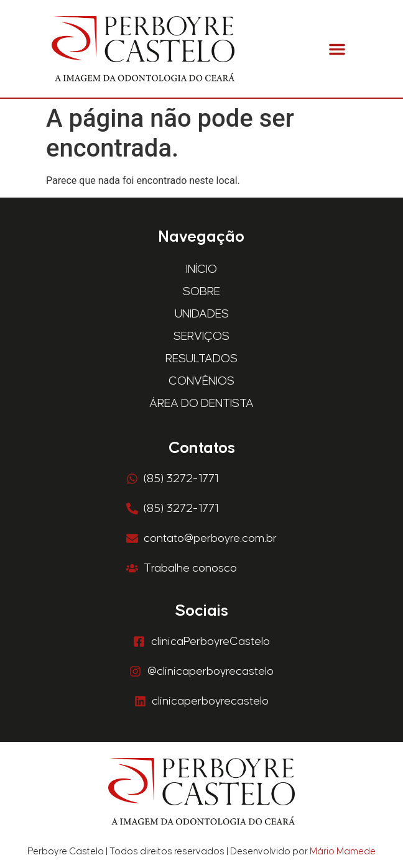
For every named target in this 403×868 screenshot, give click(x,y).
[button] (337, 49)
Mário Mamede (343, 852)
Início (201, 269)
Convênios (201, 381)
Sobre (201, 292)
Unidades (202, 314)
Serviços (201, 336)
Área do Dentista (201, 404)
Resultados (201, 359)
